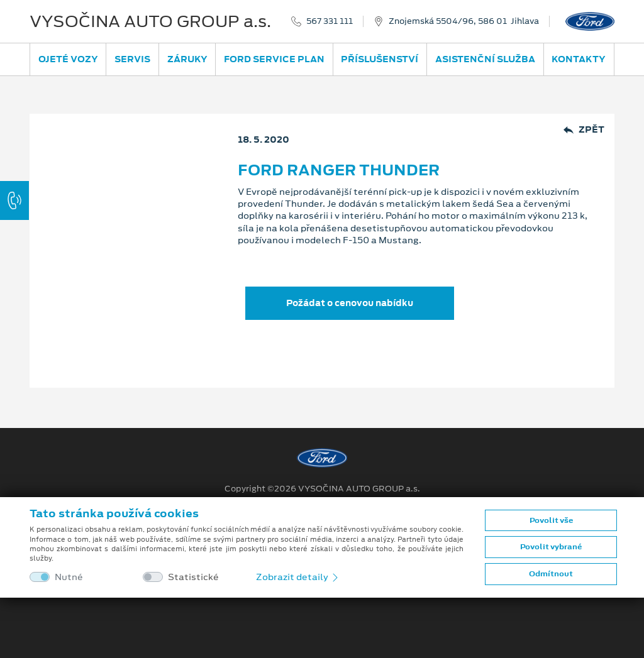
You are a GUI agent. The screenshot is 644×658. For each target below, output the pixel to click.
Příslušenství (380, 59)
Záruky (187, 59)
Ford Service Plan (274, 59)
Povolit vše (551, 520)
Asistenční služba (485, 59)
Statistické (193, 577)
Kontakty (579, 59)
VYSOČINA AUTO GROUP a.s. (150, 21)
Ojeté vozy (68, 59)
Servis (132, 59)
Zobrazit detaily (298, 577)
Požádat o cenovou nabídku (350, 303)
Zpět (584, 130)
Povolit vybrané (551, 547)
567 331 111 (330, 21)
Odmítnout (551, 574)
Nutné (69, 577)
